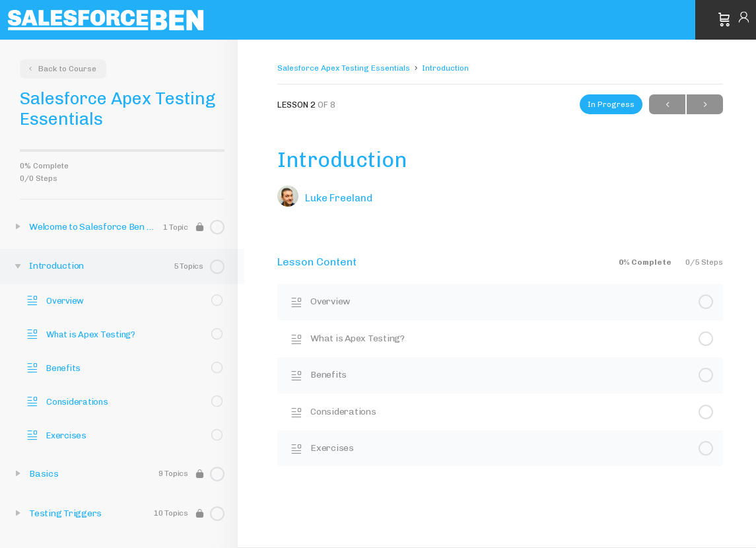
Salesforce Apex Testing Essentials (344, 68)
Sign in (744, 20)
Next (705, 105)
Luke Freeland (339, 198)
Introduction (445, 68)
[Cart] (724, 20)
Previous (667, 105)
